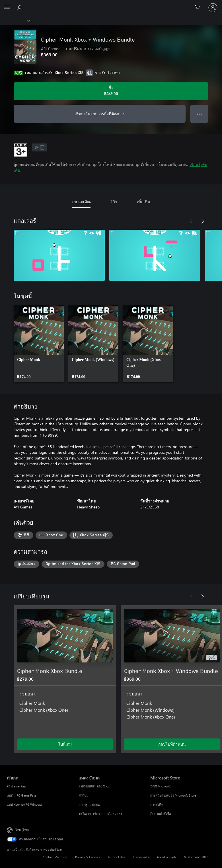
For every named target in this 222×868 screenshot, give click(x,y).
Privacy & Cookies (88, 857)
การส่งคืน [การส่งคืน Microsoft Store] (157, 804)
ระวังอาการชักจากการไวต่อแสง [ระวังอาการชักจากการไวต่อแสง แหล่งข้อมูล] (100, 813)
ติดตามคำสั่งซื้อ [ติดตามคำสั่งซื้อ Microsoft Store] (161, 813)
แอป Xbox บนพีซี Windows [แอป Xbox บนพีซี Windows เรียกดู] (25, 804)
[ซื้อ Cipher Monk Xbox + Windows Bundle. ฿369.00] (111, 91)
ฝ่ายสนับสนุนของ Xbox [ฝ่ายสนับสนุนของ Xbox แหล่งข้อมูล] (94, 786)
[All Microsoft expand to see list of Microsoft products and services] (7, 8)
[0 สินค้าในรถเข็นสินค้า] (199, 8)
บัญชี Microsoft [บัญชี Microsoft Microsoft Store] (161, 786)
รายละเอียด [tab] (82, 202)
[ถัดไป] (203, 221)
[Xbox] (15, 20)
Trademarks (141, 857)
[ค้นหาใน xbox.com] (20, 7)
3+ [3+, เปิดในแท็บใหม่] (40, 147)
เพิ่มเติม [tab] (143, 202)
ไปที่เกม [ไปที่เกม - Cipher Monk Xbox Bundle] (65, 744)
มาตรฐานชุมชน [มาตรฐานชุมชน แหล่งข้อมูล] (89, 804)
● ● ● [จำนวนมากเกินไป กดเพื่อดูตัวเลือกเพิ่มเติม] (199, 114)
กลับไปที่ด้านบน (172, 744)
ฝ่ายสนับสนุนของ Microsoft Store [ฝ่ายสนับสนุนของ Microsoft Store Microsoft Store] (173, 795)
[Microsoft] (111, 4)
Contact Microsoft (55, 857)
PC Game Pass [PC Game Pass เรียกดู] (17, 786)
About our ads (166, 857)
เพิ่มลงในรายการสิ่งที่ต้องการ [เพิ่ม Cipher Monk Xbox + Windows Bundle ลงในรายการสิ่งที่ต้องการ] (100, 114)
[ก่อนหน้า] (191, 221)
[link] (39, 344)
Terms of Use (116, 857)
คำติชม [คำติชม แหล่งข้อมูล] (83, 795)
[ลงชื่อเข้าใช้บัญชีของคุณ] (213, 8)
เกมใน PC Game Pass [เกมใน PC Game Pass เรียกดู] (22, 795)
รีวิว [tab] (114, 202)
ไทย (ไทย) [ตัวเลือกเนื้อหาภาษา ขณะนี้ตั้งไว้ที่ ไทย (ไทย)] (22, 830)
